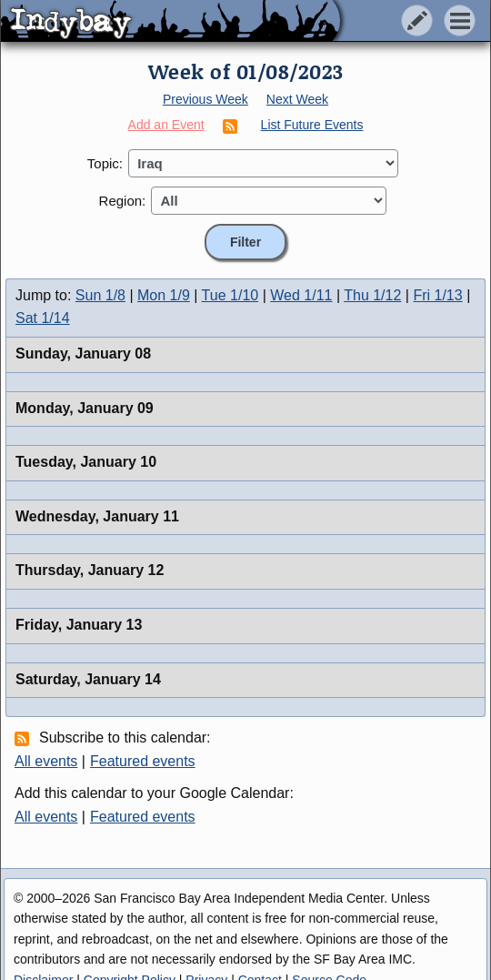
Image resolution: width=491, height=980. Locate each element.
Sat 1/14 (43, 318)
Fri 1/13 (437, 295)
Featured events (143, 761)
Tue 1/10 (230, 295)
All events (46, 761)
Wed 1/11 (301, 295)
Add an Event (166, 125)
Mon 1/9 (164, 295)
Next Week (297, 99)
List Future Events (312, 125)
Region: (123, 201)
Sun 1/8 (100, 295)
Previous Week (205, 99)
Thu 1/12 (372, 295)
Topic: (105, 163)
